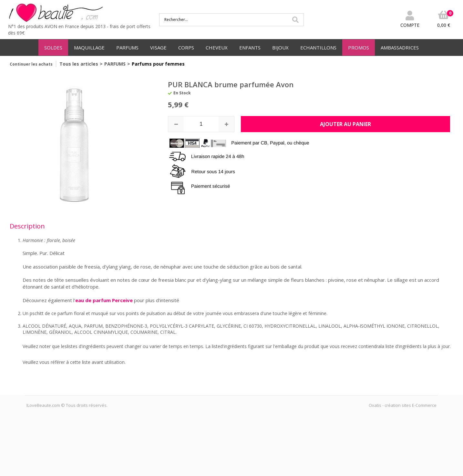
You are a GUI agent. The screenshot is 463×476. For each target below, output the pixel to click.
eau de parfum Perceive (104, 300)
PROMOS (359, 48)
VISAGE (158, 48)
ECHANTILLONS (318, 48)
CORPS (186, 48)
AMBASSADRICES (400, 48)
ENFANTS (250, 48)
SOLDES (53, 48)
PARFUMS (127, 48)
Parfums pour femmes (158, 64)
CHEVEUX (217, 48)
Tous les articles (79, 64)
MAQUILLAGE (89, 48)
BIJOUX (280, 48)
